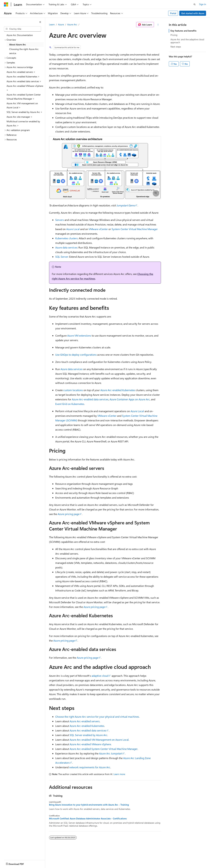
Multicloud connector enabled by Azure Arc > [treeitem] (23, 123)
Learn (52, 24)
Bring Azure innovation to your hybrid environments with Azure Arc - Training (89, 805)
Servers (60, 220)
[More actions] (158, 25)
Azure (61, 24)
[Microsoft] (6, 4)
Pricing (174, 35)
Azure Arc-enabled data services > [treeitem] (24, 81)
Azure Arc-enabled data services (90, 399)
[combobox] (22, 29)
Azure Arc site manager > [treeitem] (19, 117)
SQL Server (62, 257)
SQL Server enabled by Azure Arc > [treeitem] (24, 112)
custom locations (73, 390)
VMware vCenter (98, 229)
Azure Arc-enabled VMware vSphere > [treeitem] (25, 88)
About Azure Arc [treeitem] (18, 44)
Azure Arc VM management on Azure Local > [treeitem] (22, 105)
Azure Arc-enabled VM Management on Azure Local (99, 740)
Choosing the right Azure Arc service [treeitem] (24, 51)
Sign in (203, 4)
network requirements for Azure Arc (90, 767)
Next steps (176, 47)
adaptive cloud (100, 676)
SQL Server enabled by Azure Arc (88, 735)
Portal (173, 13)
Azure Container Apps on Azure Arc (130, 399)
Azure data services (66, 247)
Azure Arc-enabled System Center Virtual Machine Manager (104, 749)
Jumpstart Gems (126, 205)
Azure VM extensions (79, 335)
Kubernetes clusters (66, 238)
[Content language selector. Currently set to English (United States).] (19, 863)
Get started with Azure (193, 13)
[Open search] (195, 4)
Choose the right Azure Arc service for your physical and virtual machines (97, 717)
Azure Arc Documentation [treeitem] (20, 35)
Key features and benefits (183, 31)
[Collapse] (40, 22)
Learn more (119, 774)
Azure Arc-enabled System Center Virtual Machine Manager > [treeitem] (24, 97)
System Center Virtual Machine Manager (135, 229)
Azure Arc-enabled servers (85, 721)
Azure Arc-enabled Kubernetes (118, 390)
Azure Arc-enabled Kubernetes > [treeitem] (23, 76)
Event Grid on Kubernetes (70, 404)
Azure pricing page (68, 514)
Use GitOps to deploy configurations (76, 355)
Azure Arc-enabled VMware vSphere (90, 744)
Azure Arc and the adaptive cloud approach (187, 41)
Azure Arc (72, 24)
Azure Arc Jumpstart (111, 753)
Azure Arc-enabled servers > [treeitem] (21, 72)
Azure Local (73, 229)
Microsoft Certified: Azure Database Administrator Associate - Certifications (88, 819)
